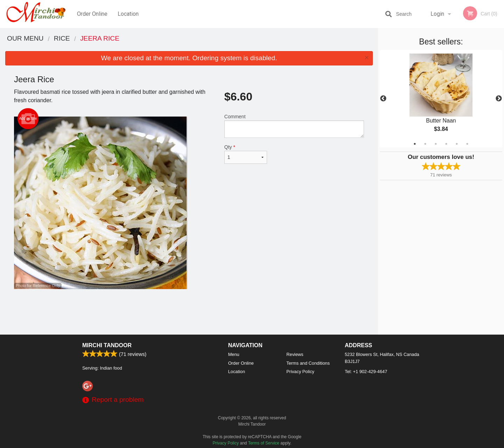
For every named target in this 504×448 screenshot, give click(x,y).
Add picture (28, 119)
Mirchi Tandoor (107, 345)
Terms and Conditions (308, 363)
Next (499, 99)
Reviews (295, 354)
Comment (294, 126)
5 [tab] (457, 144)
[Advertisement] (189, 312)
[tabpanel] (441, 99)
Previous (383, 99)
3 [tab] (436, 144)
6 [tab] (467, 144)
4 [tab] (446, 144)
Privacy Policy (300, 372)
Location (128, 14)
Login (437, 14)
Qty (246, 154)
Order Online (92, 14)
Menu (234, 354)
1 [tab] (415, 144)
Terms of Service (264, 443)
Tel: (366, 372)
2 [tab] (425, 144)
